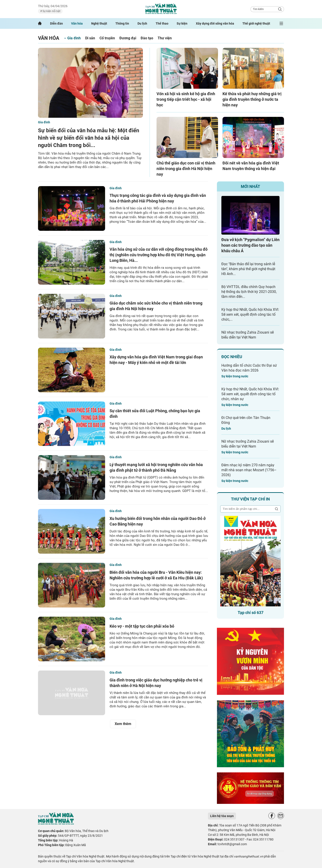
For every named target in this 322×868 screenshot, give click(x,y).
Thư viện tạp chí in (250, 499)
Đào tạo (147, 38)
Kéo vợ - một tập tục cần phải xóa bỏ (142, 626)
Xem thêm (123, 724)
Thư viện (165, 38)
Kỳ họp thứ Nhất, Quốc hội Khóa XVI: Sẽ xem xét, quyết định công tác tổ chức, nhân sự (250, 394)
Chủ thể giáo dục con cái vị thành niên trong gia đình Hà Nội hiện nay (186, 169)
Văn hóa (77, 23)
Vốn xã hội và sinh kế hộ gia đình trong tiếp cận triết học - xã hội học (186, 99)
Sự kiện (182, 23)
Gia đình (74, 38)
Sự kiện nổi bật (51, 11)
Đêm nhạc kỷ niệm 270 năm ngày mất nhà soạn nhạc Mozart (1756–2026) (249, 470)
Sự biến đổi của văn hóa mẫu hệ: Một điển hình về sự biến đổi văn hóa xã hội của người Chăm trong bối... (89, 138)
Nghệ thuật (99, 23)
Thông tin (122, 23)
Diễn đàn (56, 23)
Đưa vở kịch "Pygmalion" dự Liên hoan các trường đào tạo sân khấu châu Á (250, 245)
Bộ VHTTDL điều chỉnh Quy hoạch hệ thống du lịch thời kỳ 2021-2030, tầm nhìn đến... (249, 292)
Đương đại (128, 38)
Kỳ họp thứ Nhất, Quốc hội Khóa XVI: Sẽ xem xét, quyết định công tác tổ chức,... (250, 314)
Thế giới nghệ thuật (256, 23)
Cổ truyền (107, 38)
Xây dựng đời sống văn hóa (215, 23)
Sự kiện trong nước (235, 376)
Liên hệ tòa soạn (222, 816)
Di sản (90, 38)
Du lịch (142, 23)
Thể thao (162, 23)
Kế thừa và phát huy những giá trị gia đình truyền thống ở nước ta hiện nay (252, 99)
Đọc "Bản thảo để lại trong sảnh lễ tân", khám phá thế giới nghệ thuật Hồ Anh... (248, 269)
